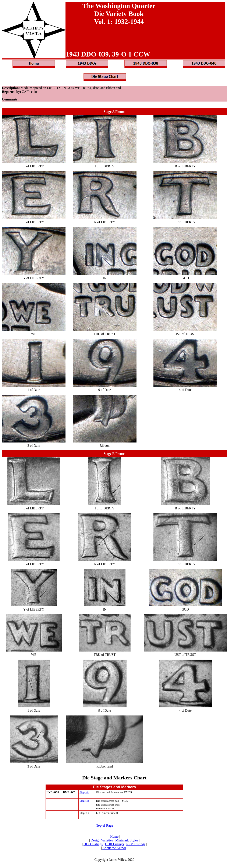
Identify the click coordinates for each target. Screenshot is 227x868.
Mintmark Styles (127, 840)
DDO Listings (93, 844)
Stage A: (84, 792)
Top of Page (104, 825)
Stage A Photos (114, 112)
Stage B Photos (114, 454)
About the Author (114, 848)
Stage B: (84, 801)
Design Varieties (102, 840)
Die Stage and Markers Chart (114, 778)
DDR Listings (114, 844)
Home (114, 836)
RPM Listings (136, 844)
